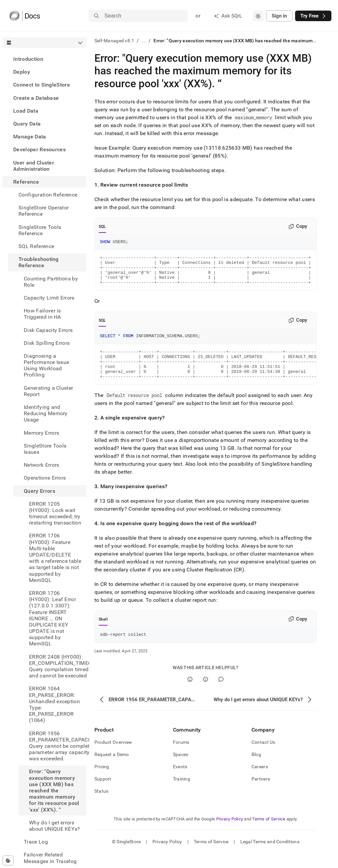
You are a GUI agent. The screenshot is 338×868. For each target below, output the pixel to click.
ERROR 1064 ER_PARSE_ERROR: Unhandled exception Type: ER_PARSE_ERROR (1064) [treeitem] (54, 704)
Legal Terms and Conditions (270, 856)
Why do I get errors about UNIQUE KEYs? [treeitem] (55, 826)
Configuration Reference (48, 195)
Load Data (26, 111)
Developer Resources (39, 149)
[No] (205, 694)
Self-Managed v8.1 (114, 41)
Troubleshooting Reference (39, 262)
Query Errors (39, 491)
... (144, 41)
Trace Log (36, 842)
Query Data (27, 124)
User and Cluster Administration (34, 166)
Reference (26, 182)
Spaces (181, 769)
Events (180, 781)
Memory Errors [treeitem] (41, 433)
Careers (260, 781)
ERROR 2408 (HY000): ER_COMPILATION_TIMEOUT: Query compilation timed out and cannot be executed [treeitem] (58, 666)
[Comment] (221, 694)
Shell (103, 633)
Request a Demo (112, 769)
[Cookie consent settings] (8, 860)
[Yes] (190, 694)
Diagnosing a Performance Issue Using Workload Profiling (46, 365)
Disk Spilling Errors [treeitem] (47, 343)
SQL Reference (36, 246)
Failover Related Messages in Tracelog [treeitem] (50, 858)
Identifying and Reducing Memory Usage (46, 413)
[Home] (25, 16)
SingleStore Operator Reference (44, 211)
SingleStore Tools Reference (40, 230)
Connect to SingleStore (42, 85)
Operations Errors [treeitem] (45, 478)
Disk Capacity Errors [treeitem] (48, 330)
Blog (256, 769)
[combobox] (258, 16)
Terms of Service (269, 834)
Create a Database (36, 98)
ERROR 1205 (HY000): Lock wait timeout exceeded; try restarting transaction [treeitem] (55, 513)
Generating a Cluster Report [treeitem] (48, 391)
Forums (181, 757)
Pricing (102, 781)
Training (182, 794)
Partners (261, 794)
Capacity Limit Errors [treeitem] (49, 298)
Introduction (28, 59)
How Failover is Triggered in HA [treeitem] (42, 314)
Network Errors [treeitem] (41, 465)
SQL (102, 227)
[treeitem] (45, 59)
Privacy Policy (230, 834)
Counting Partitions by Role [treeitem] (51, 282)
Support (103, 794)
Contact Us (263, 757)
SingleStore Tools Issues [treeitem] (45, 449)
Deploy (22, 72)
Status (101, 806)
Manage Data (30, 137)
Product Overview (113, 757)
